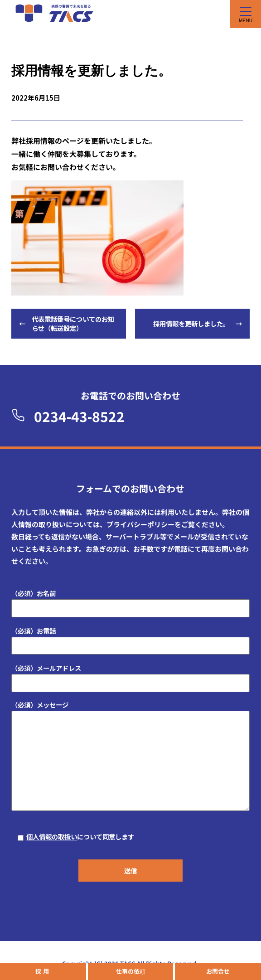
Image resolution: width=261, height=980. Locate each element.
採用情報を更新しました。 (191, 323)
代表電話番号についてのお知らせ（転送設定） (73, 323)
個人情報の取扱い (52, 837)
